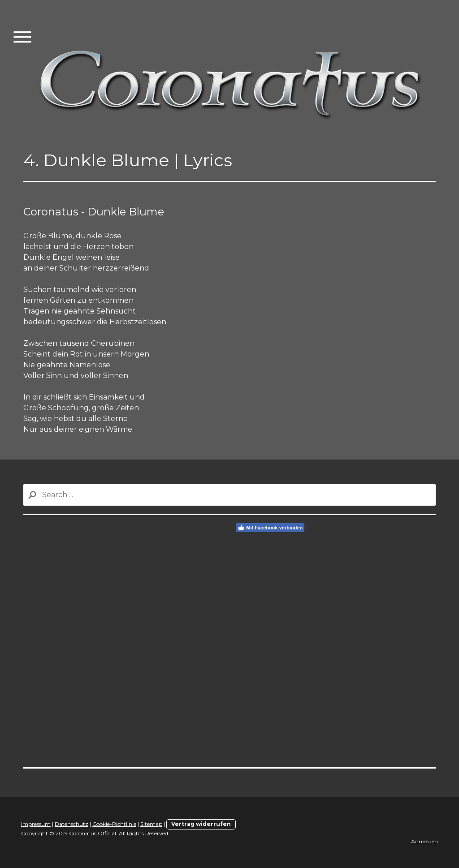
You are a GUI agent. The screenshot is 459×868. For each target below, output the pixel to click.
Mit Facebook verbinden (270, 528)
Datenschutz (71, 824)
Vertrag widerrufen (201, 824)
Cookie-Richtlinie (114, 824)
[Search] (229, 495)
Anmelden (424, 841)
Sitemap (151, 824)
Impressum (36, 824)
